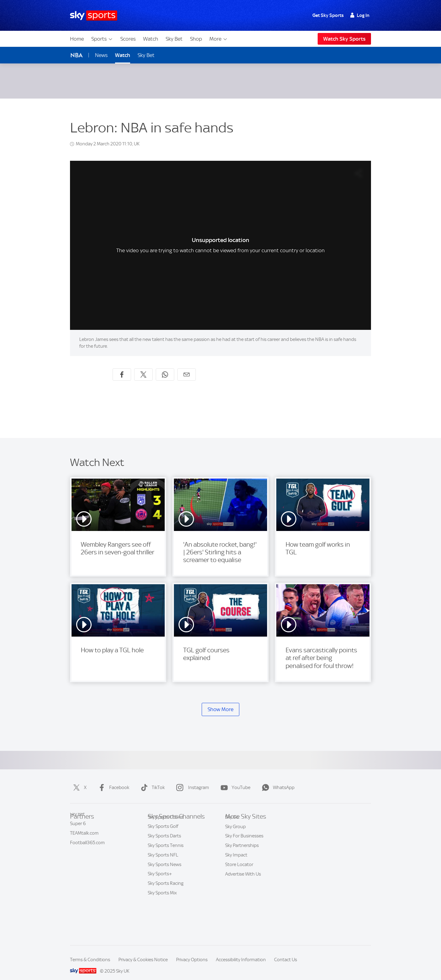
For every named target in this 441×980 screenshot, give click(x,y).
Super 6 (78, 829)
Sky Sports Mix (162, 924)
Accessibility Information (241, 952)
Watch (151, 39)
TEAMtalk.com (84, 838)
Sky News (235, 829)
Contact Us (286, 952)
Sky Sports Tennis (166, 876)
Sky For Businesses (244, 857)
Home (77, 39)
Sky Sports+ (160, 905)
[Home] (94, 16)
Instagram (191, 780)
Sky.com (233, 819)
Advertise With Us (243, 895)
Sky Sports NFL (163, 886)
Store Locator (239, 886)
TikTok (151, 780)
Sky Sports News (165, 895)
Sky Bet (174, 39)
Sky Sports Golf (163, 857)
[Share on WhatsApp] (165, 367)
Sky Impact (236, 876)
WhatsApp (277, 780)
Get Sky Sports (328, 15)
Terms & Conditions (90, 952)
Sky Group (235, 848)
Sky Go (232, 838)
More (218, 39)
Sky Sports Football (167, 838)
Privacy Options (192, 952)
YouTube (234, 780)
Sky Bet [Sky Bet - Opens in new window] (146, 55)
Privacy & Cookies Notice (143, 952)
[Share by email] (187, 367)
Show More (220, 702)
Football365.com (87, 848)
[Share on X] (143, 367)
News (101, 55)
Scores (128, 39)
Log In (360, 15)
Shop (196, 39)
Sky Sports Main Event (170, 819)
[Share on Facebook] (122, 367)
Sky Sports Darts (164, 867)
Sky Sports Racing (166, 914)
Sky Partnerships (242, 867)
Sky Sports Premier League (175, 829)
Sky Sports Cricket (166, 848)
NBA (76, 55)
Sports (102, 39)
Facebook (112, 780)
